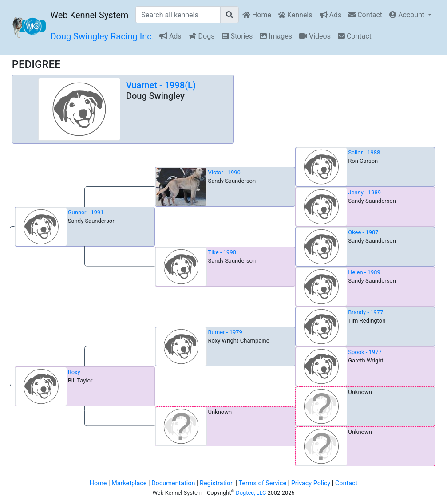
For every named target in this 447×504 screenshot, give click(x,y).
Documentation (173, 483)
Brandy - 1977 (366, 312)
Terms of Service (262, 483)
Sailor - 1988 (364, 152)
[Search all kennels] (178, 15)
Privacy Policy (311, 483)
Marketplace (129, 483)
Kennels (295, 15)
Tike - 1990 (222, 252)
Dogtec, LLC (251, 493)
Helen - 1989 (364, 272)
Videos (315, 36)
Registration (217, 483)
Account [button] (408, 15)
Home (257, 15)
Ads (331, 15)
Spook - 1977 (365, 352)
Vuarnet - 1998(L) (161, 85)
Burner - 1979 (225, 332)
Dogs (202, 36)
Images (276, 36)
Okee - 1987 (363, 232)
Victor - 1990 (224, 172)
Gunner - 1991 (86, 212)
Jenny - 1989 (364, 192)
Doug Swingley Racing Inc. (102, 36)
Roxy (74, 372)
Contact (365, 15)
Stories (237, 36)
